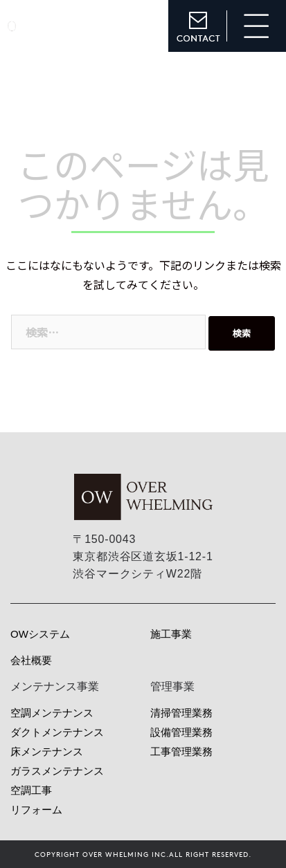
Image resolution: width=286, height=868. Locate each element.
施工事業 (171, 634)
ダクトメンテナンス (57, 732)
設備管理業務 (181, 732)
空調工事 (31, 790)
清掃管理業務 (181, 713)
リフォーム (36, 810)
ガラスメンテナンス (57, 771)
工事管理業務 (181, 751)
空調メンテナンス (52, 713)
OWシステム (40, 634)
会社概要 (31, 660)
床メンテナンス (47, 751)
